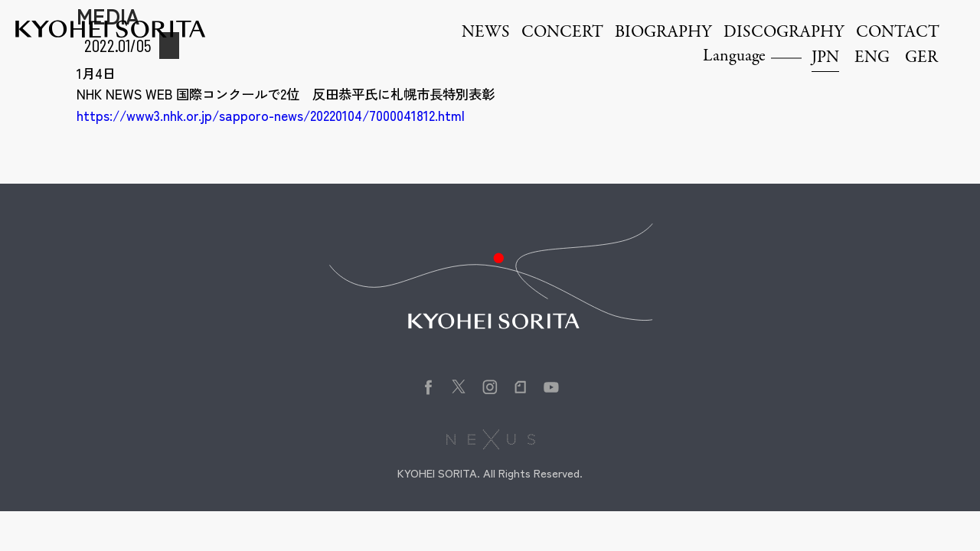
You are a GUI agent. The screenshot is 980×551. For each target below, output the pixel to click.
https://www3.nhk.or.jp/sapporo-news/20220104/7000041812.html (271, 115)
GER (921, 58)
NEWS (486, 33)
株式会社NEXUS (490, 439)
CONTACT (898, 33)
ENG (872, 58)
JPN (825, 58)
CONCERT (562, 33)
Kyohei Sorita (110, 29)
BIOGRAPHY (663, 33)
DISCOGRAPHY (784, 33)
